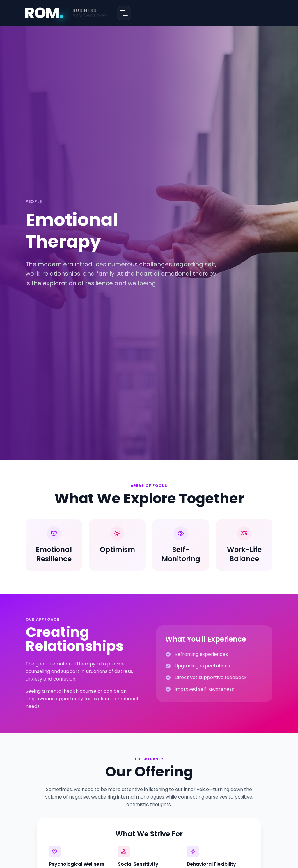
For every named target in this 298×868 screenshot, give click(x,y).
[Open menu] (124, 13)
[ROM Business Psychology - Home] (66, 13)
